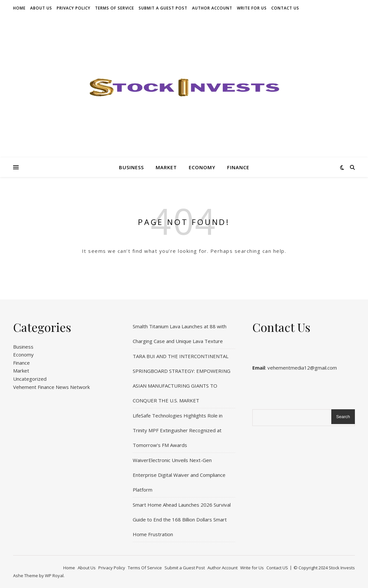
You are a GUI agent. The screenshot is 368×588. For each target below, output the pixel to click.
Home (19, 8)
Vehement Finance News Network (51, 387)
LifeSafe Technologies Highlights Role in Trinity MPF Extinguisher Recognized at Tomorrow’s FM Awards (178, 430)
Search (343, 417)
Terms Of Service (115, 8)
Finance (238, 167)
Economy (202, 167)
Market (166, 167)
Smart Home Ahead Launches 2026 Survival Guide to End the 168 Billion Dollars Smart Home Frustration (182, 519)
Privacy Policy (74, 8)
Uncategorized (30, 379)
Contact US (285, 8)
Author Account (212, 8)
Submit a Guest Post (163, 8)
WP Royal (54, 576)
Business (131, 167)
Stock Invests (342, 568)
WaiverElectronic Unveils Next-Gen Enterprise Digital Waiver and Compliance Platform (179, 475)
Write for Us (252, 8)
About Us (41, 8)
